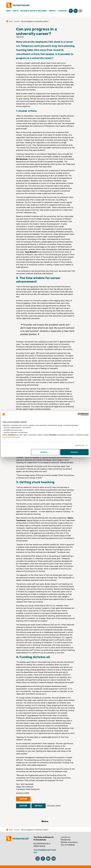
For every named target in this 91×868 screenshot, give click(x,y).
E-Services (62, 11)
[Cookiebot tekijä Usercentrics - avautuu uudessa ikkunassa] (79, 414)
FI (71, 11)
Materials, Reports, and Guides (34, 11)
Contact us (65, 837)
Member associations (69, 842)
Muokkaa (45, 452)
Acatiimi (17, 21)
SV (76, 11)
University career (54, 806)
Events (15, 11)
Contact (52, 11)
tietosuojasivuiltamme (11, 437)
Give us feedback (68, 845)
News (8, 11)
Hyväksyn (74, 452)
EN (80, 11)
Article (39, 806)
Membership (66, 840)
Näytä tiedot (80, 445)
